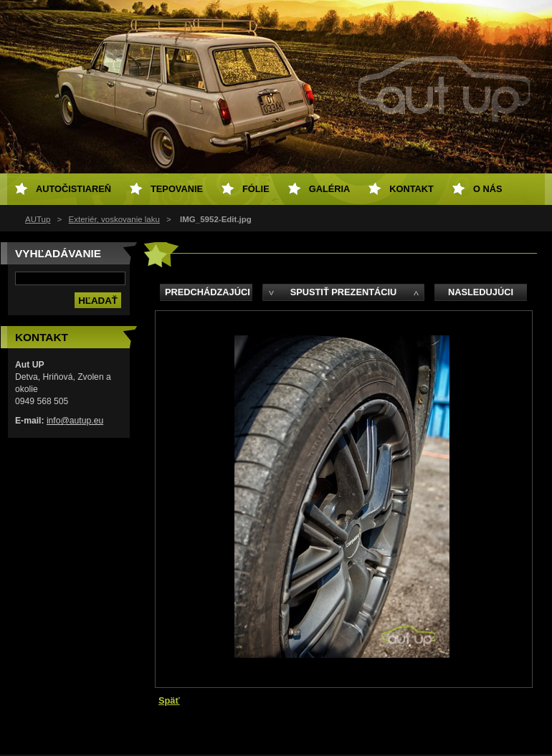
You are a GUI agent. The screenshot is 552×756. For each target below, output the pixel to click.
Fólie (256, 189)
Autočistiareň (73, 189)
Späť (169, 700)
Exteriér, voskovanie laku (114, 219)
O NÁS (488, 189)
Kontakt (411, 189)
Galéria (330, 189)
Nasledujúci (481, 292)
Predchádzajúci (208, 292)
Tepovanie (177, 189)
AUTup (38, 219)
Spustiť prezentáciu (344, 292)
